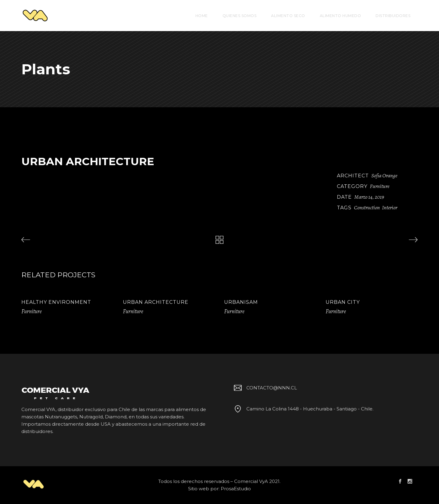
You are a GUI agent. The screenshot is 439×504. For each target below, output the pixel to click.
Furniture (380, 186)
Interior (390, 208)
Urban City (343, 302)
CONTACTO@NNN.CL (264, 388)
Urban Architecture (156, 302)
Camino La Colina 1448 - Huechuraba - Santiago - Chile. (303, 409)
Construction (367, 208)
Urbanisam (241, 302)
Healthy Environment (56, 302)
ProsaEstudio (236, 489)
